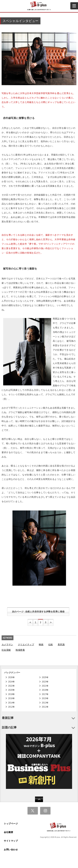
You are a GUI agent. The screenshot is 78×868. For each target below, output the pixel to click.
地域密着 (20, 650)
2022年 (11, 686)
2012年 (11, 707)
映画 (41, 645)
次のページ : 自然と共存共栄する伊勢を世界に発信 (38, 612)
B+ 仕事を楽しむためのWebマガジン (39, 6)
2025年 (45, 677)
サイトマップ (11, 841)
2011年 (45, 707)
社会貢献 (6, 650)
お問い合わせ (11, 850)
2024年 (11, 682)
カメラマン (7, 645)
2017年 (45, 694)
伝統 (51, 645)
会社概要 (8, 832)
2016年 (11, 698)
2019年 (45, 690)
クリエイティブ (26, 645)
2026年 (11, 677)
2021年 (45, 686)
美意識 (61, 645)
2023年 (45, 682)
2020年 (11, 690)
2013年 (45, 703)
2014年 (11, 703)
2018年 (12, 694)
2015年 (45, 698)
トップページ (11, 824)
